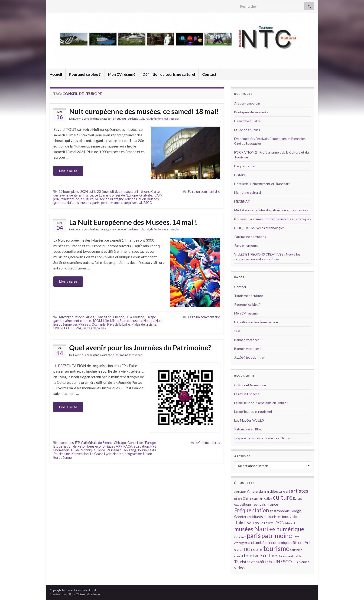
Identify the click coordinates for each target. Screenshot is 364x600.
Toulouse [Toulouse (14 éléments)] (257, 550)
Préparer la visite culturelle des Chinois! (263, 438)
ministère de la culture (77, 199)
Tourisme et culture (249, 296)
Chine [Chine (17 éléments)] (247, 498)
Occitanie (99, 324)
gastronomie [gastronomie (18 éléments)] (280, 511)
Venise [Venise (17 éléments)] (304, 562)
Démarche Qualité (247, 121)
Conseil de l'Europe (124, 195)
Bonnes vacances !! (248, 349)
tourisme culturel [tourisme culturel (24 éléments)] (261, 556)
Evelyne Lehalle (83, 119)
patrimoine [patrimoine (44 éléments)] (277, 536)
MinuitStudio (120, 321)
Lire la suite (68, 171)
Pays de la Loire (119, 324)
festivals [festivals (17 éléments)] (259, 504)
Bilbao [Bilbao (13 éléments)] (238, 499)
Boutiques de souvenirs (251, 112)
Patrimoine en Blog (248, 429)
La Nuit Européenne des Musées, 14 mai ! (133, 222)
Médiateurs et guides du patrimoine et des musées (271, 210)
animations (142, 192)
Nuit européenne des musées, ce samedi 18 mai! (144, 111)
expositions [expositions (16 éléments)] (243, 504)
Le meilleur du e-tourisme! (253, 411)
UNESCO (146, 203)
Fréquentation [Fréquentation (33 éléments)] (252, 510)
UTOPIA (75, 328)
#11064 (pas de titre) (249, 357)
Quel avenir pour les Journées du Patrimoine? (140, 348)
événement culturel (77, 321)
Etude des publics (247, 130)
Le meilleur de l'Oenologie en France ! (261, 403)
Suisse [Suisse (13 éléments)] (238, 550)
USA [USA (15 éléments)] (296, 562)
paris (96, 203)
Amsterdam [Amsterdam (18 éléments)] (256, 491)
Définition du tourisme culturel (169, 74)
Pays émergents (246, 245)
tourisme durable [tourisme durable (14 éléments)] (290, 556)
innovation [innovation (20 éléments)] (291, 516)
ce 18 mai (101, 195)
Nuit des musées (79, 203)
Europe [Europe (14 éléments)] (298, 498)
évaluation (141, 446)
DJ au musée (135, 317)
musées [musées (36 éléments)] (244, 529)
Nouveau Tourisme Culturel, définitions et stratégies (147, 119)
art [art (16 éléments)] (288, 491)
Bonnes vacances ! (248, 340)
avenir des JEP (69, 443)
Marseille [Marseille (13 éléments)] (291, 523)
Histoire (240, 175)
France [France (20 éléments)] (272, 504)
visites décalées (94, 328)
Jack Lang (129, 450)
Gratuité (146, 195)
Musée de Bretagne (109, 199)
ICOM (158, 195)
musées (136, 321)
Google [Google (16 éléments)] (296, 511)
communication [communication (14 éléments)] (262, 498)
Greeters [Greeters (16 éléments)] (241, 517)
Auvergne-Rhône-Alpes (76, 317)
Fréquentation (245, 166)
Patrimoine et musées (128, 355)
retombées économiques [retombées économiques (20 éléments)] (271, 543)
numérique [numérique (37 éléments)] (290, 529)
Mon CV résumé (122, 74)
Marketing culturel (248, 192)
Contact (209, 74)
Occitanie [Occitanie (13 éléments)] (240, 537)
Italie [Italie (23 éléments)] (239, 522)
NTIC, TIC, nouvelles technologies (259, 228)
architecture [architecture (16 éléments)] (276, 491)
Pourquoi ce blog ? (85, 74)
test (237, 331)
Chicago (120, 443)
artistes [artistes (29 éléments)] (300, 491)
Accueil (56, 74)
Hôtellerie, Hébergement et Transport (262, 184)
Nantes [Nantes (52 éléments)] (265, 529)
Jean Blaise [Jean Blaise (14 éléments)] (253, 523)
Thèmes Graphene (88, 594)
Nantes (149, 321)
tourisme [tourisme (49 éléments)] (276, 548)
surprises (130, 203)
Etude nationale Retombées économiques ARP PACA (93, 446)
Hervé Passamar (109, 450)
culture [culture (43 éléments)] (283, 497)
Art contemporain (247, 103)
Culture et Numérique (250, 385)
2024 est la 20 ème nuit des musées (106, 192)
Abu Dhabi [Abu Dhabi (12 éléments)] (240, 492)
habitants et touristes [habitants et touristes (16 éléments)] (265, 517)
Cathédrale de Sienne (97, 443)
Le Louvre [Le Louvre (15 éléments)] (267, 523)
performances (112, 203)
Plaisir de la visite (144, 324)
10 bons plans (69, 192)
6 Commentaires (208, 443)
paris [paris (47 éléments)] (254, 535)
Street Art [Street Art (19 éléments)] (302, 543)
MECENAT (242, 201)
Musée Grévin (136, 199)
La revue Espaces (247, 394)
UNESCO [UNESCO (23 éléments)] (283, 562)
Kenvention (80, 454)
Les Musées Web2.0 (249, 420)
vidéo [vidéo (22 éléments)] (239, 568)
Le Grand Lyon (101, 454)
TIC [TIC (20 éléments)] (246, 549)
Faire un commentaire (204, 192)
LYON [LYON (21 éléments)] (279, 523)
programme (133, 454)
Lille (106, 321)
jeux (56, 199)
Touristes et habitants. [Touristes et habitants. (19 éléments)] (253, 562)
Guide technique (83, 450)
